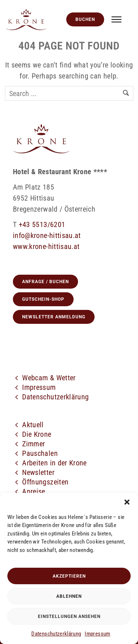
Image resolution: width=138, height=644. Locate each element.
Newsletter (38, 472)
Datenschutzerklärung (56, 634)
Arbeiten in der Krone (54, 463)
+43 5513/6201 (42, 224)
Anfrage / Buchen (45, 282)
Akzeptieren (69, 576)
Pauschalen (40, 453)
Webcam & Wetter (49, 378)
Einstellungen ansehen (69, 616)
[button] (127, 502)
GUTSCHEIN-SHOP (43, 299)
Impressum (97, 634)
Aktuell (33, 425)
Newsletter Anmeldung (54, 317)
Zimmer (33, 444)
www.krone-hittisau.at (46, 246)
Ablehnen (69, 596)
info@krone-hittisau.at (47, 235)
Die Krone (37, 434)
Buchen (85, 19)
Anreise (33, 491)
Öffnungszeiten (45, 482)
